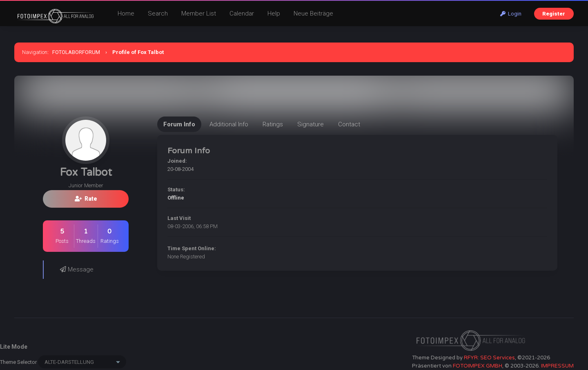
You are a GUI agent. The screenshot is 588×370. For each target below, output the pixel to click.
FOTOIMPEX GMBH (478, 366)
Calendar (242, 13)
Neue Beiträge (313, 13)
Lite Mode (14, 347)
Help (274, 13)
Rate (86, 199)
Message (77, 269)
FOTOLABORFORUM (76, 52)
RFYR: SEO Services (489, 358)
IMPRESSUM (557, 366)
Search (158, 13)
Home (126, 13)
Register (554, 14)
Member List (199, 13)
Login (511, 14)
